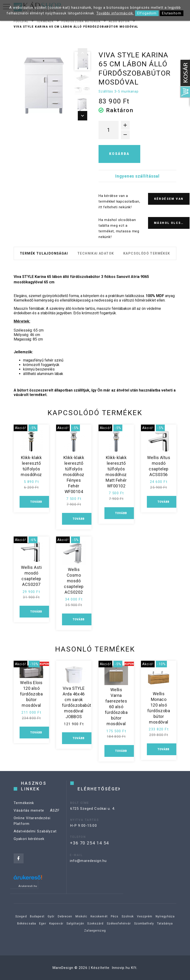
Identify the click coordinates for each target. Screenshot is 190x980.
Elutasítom (171, 13)
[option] (42, 84)
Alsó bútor (119, 21)
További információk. (115, 13)
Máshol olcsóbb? (172, 223)
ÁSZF (55, 818)
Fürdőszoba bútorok (81, 21)
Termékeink (24, 810)
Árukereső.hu (28, 886)
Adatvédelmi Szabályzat (35, 839)
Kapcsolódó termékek (147, 253)
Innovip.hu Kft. (125, 968)
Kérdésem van (169, 199)
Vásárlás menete (29, 818)
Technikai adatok (96, 253)
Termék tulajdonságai (44, 253)
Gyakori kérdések (29, 846)
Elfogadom (147, 13)
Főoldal (21, 21)
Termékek (45, 21)
